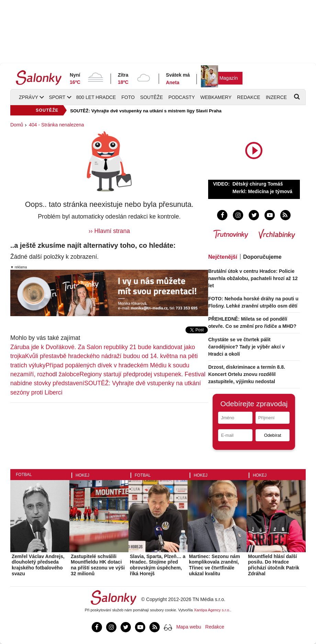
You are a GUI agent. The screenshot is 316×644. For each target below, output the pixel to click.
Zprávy (29, 97)
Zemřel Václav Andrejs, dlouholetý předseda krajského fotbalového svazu (38, 565)
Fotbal (24, 475)
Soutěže (151, 97)
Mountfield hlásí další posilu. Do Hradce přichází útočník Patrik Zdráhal (274, 565)
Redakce (249, 97)
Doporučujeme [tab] (262, 257)
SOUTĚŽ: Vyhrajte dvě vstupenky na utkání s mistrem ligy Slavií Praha (146, 111)
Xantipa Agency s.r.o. (212, 610)
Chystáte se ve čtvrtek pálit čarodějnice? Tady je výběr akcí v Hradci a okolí (246, 347)
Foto (128, 97)
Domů (17, 125)
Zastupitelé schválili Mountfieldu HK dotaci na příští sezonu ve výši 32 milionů (98, 565)
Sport (57, 97)
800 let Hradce (96, 97)
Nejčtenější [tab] (223, 257)
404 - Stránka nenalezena (56, 125)
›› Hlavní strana (109, 231)
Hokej (82, 475)
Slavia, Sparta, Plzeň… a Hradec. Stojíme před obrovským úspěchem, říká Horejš (158, 565)
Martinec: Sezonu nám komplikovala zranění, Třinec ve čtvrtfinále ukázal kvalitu (215, 565)
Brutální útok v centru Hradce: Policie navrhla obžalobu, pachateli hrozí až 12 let (253, 278)
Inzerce (276, 97)
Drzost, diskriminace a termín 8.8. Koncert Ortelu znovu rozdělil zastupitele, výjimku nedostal (247, 374)
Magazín (229, 78)
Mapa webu (189, 627)
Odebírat (273, 435)
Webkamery (216, 97)
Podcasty (182, 97)
